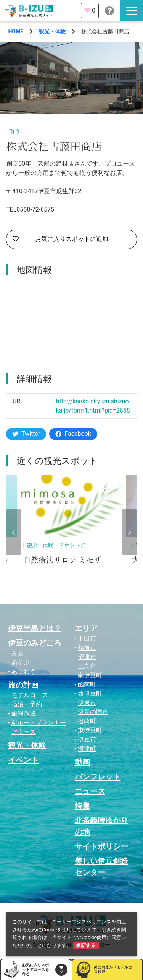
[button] (14, 532)
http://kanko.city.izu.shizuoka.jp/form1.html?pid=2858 (93, 406)
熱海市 (87, 648)
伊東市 (87, 703)
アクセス (24, 732)
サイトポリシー (101, 846)
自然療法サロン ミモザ (62, 560)
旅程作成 (24, 713)
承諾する (86, 945)
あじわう (24, 671)
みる (18, 653)
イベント (23, 760)
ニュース (90, 791)
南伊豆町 (90, 675)
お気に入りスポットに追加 (60, 239)
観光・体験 (52, 31)
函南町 (87, 684)
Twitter (26, 434)
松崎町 (87, 721)
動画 (82, 762)
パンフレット (98, 777)
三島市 (87, 666)
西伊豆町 (90, 694)
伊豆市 (87, 739)
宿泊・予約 (27, 704)
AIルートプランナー (39, 723)
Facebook (73, 434)
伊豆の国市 (93, 712)
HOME (16, 31)
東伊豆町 (90, 730)
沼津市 (87, 657)
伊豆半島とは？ (35, 628)
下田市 (87, 638)
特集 (82, 806)
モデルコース (30, 695)
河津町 (87, 749)
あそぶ (21, 662)
